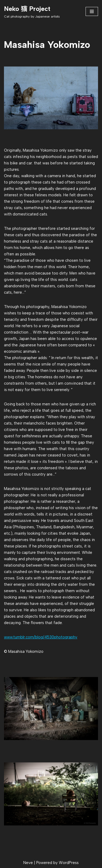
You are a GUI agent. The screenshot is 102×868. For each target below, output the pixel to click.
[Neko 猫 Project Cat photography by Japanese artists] (32, 11)
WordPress (69, 863)
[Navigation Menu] (92, 11)
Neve (28, 863)
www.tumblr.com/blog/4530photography (41, 637)
